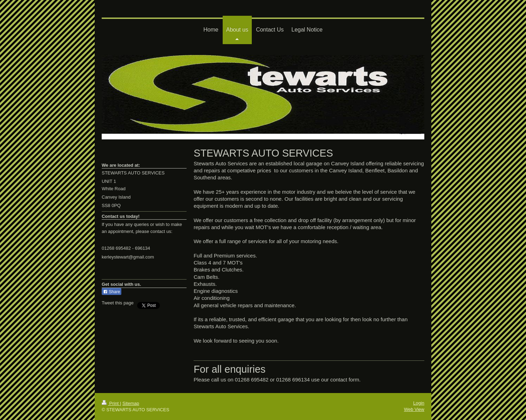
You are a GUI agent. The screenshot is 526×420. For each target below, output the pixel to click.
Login (419, 403)
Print (111, 403)
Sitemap (131, 403)
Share (112, 292)
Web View (414, 409)
